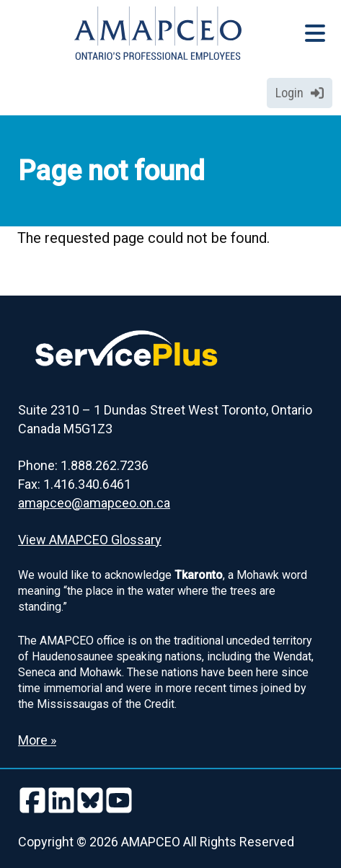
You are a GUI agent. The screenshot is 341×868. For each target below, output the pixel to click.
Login (300, 93)
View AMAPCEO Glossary (90, 540)
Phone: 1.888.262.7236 (83, 465)
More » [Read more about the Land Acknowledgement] (37, 740)
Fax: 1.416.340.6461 (75, 484)
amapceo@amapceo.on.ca (94, 503)
